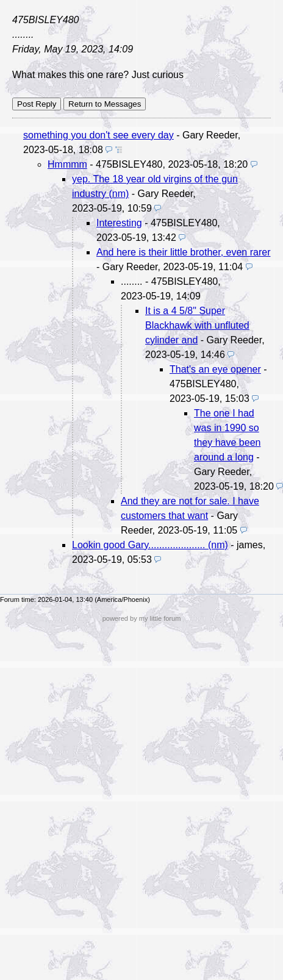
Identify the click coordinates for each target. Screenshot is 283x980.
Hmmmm (67, 164)
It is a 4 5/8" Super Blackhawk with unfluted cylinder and (197, 325)
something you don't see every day (99, 135)
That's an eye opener (215, 369)
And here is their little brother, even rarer (183, 252)
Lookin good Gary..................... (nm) (150, 545)
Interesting (119, 223)
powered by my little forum (142, 618)
